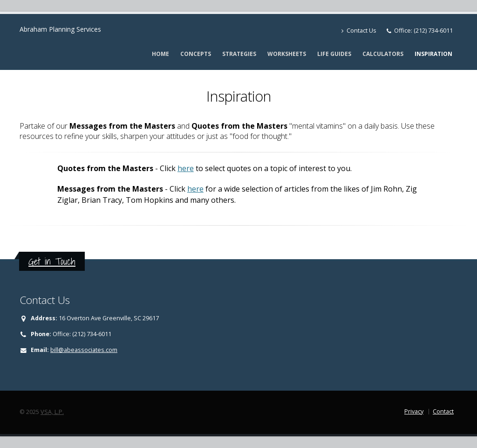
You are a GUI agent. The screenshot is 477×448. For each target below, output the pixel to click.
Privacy (414, 411)
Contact (443, 411)
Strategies (239, 54)
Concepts (196, 54)
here (186, 168)
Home (160, 54)
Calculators (383, 54)
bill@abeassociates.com (84, 350)
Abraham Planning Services (60, 29)
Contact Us (359, 31)
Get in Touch (52, 261)
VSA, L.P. (52, 412)
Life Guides (334, 54)
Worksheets (287, 54)
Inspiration (433, 54)
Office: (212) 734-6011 (423, 31)
